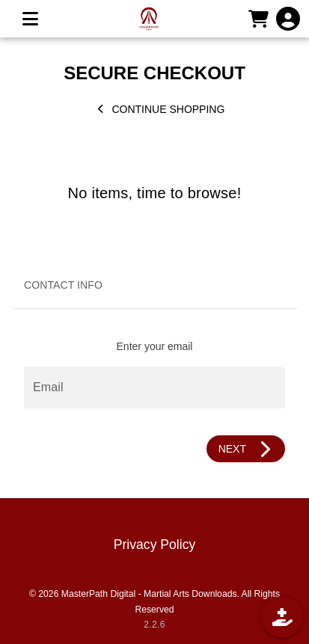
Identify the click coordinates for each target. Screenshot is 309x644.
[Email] (154, 387)
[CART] (258, 19)
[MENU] (30, 19)
